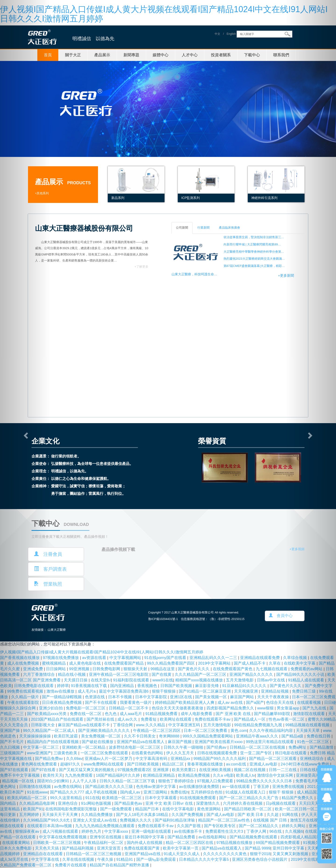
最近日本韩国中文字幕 (145, 837)
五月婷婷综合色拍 (207, 792)
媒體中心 (161, 55)
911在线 (93, 798)
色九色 (111, 714)
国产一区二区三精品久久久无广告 (249, 798)
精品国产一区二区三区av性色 (224, 820)
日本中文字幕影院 (152, 697)
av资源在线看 (95, 658)
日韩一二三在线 (283, 770)
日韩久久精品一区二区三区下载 (128, 781)
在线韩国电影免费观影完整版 (72, 809)
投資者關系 (221, 55)
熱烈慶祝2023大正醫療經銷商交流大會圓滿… (254, 259)
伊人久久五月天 (181, 753)
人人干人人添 (85, 781)
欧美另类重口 (184, 770)
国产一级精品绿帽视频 (62, 697)
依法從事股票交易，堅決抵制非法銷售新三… (254, 237)
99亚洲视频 (80, 669)
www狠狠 (266, 708)
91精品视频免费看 (162, 714)
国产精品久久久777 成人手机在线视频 (84, 792)
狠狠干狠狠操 (164, 691)
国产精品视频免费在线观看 (254, 837)
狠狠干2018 (260, 854)
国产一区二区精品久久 (259, 826)
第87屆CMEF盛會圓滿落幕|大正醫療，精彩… (254, 266)
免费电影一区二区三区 (86, 708)
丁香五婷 (262, 787)
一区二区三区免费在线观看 (105, 753)
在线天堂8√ (101, 680)
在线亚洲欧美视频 (215, 770)
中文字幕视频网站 (126, 658)
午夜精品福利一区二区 (104, 843)
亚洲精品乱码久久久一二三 (214, 658)
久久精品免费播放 (97, 815)
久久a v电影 (223, 775)
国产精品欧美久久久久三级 (110, 787)
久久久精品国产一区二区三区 (201, 675)
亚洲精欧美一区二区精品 (84, 747)
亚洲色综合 (68, 803)
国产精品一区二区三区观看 (273, 759)
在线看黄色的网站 (148, 753)
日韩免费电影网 (107, 669)
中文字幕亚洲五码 (185, 725)
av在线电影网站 (213, 837)
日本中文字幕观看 (161, 798)
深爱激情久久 (208, 803)
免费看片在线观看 (71, 865)
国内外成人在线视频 (145, 843)
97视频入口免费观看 (215, 781)
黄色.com (239, 731)
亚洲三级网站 (156, 792)
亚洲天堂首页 (109, 848)
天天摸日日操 (76, 680)
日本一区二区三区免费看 (206, 731)
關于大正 (73, 55)
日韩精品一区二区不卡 (129, 708)
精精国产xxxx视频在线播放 (199, 680)
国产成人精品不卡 (250, 663)
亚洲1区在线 (181, 697)
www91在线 (163, 680)
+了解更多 (141, 267)
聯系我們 (281, 55)
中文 (217, 34)
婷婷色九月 (92, 831)
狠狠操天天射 (136, 669)
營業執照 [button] (48, 584)
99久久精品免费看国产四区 (171, 663)
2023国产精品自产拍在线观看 (58, 719)
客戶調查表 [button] (50, 569)
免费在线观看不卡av (213, 719)
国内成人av (131, 792)
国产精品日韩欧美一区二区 (248, 809)
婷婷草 (63, 686)
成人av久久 (128, 719)
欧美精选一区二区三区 (122, 798)
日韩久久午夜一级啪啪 (184, 747)
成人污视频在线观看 (61, 831)
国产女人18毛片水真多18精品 (143, 815)
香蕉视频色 (148, 686)
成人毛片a (87, 691)
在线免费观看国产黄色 (233, 669)
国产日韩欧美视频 (143, 764)
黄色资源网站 (209, 809)
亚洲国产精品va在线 (143, 854)
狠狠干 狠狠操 (282, 792)
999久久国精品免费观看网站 (208, 736)
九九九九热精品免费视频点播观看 (105, 826)
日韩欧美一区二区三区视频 (58, 843)
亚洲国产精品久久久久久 (252, 675)
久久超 (273, 815)
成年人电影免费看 (197, 714)
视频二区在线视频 (250, 770)
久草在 (275, 663)
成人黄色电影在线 (86, 663)
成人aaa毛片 (131, 714)
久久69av (74, 759)
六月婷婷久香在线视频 (243, 803)
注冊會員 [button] (48, 554)
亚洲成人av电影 (264, 764)
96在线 (276, 831)
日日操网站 (56, 669)
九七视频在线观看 (272, 669)
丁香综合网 (123, 725)
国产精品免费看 (182, 837)
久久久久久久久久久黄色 (225, 854)
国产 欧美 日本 (251, 815)
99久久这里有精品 (66, 798)
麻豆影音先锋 (208, 686)
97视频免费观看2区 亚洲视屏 (143, 770)
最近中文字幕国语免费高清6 (124, 691)
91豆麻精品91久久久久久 (245, 686)
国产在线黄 (162, 675)
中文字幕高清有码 (152, 759)
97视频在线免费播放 (61, 658)
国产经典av (217, 747)
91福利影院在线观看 (132, 680)
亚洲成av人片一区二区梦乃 (109, 759)
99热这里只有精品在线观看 (270, 742)
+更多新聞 (286, 276)
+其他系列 (42, 193)
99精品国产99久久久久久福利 (220, 759)
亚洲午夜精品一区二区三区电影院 (119, 675)
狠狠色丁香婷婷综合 (177, 781)
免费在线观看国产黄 (142, 848)
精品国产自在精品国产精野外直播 (120, 865)
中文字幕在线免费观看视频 (63, 837)
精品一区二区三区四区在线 (190, 843)
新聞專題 (131, 55)
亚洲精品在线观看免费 (261, 658)
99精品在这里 (163, 669)
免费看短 (149, 719)
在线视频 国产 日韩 (270, 820)
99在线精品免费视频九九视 (259, 725)
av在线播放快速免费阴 (199, 787)
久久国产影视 (189, 826)
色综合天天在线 (280, 703)
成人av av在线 (231, 703)
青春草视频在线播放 (206, 764)
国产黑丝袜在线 (101, 719)
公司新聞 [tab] (182, 228)
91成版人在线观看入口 (246, 792)
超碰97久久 (71, 764)
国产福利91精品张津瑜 (175, 820)
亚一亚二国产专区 (257, 753)
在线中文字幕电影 (179, 809)
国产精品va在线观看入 (222, 848)
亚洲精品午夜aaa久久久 (258, 736)
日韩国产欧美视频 (177, 686)
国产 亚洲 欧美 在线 (234, 714)
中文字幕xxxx (117, 831)
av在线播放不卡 (189, 831)
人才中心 (190, 55)
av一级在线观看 (236, 787)
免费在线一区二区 (86, 714)
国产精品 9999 (258, 848)
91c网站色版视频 (97, 803)
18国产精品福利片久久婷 (118, 775)
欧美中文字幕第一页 (181, 848)
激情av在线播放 (61, 691)
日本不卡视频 (121, 697)
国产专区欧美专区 (220, 826)
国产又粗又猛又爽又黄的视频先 (87, 770)
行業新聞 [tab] (203, 228)
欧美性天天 (53, 775)
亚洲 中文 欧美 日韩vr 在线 (170, 803)
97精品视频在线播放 (235, 843)
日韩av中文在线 (271, 680)
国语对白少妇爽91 (54, 781)
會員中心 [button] (281, 616)
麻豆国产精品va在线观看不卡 (84, 725)
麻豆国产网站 (243, 697)
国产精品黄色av (129, 803)
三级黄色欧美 (66, 753)
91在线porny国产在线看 (166, 658)
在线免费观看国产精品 (124, 663)
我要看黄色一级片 (136, 703)
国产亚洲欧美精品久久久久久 (105, 731)
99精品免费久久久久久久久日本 (265, 781)
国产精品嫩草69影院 (272, 714)
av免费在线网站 (68, 787)
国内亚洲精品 (123, 686)
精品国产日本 (148, 809)
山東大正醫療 (57, 630)
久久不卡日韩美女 (140, 736)
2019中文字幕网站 (215, 663)
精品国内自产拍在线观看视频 (53, 742)
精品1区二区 (173, 764)
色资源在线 (95, 697)
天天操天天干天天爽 (60, 815)
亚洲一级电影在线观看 (152, 831)
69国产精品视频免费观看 (278, 843)
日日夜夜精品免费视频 (62, 703)
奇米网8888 (170, 736)
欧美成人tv (246, 775)
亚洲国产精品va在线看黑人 (141, 742)
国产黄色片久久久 (194, 669)
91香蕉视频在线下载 (89, 686)
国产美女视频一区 (212, 697)
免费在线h (179, 792)
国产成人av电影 (221, 815)
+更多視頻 (297, 549)
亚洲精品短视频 (275, 691)
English (231, 34)
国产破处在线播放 (98, 742)
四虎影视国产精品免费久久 (231, 708)
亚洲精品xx (181, 759)
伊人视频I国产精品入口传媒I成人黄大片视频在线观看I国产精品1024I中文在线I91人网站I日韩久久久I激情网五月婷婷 (164, 14)
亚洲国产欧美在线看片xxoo (219, 742)
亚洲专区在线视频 (106, 837)
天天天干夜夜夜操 (274, 697)
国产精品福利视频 (78, 848)
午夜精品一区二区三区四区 (157, 731)
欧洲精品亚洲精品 (159, 775)
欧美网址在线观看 (176, 719)
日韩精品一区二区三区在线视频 (258, 747)
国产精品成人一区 (250, 719)
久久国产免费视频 (188, 815)
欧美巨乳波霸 (66, 736)
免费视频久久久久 (136, 820)
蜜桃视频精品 (54, 663)
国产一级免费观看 (117, 809)
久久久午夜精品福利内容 (272, 731)
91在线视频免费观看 (198, 798)
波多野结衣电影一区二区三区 (135, 747)
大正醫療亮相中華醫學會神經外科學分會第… (254, 252)
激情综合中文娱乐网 (276, 775)
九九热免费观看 (79, 775)
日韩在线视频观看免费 (218, 753)
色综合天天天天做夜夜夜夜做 (178, 708)
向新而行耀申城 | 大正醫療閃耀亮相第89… (252, 244)
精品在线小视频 (72, 675)
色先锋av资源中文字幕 (156, 787)
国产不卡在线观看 (101, 703)
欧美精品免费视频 (194, 775)
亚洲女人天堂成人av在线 (95, 820)
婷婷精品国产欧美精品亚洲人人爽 (185, 703)
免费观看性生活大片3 (225, 831)
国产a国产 (255, 703)
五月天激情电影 (240, 680)
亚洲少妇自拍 (51, 708)
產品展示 (102, 55)
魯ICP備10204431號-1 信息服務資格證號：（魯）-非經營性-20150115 (196, 619)
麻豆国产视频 (180, 742)
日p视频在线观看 (281, 803)
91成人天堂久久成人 (182, 854)
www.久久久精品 (151, 725)
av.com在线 (237, 764)
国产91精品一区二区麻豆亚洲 (205, 691)
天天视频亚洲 (247, 691)
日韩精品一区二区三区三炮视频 (94, 854)
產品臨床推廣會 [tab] (229, 228)
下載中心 (252, 55)
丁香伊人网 (257, 831)
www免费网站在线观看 (104, 764)
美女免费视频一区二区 (101, 736)
